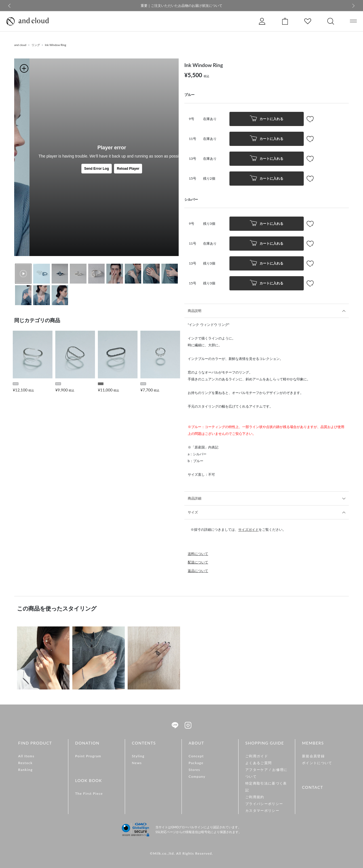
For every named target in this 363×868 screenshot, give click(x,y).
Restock (25, 763)
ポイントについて (317, 763)
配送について (198, 562)
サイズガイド (248, 530)
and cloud (20, 45)
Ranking (25, 770)
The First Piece (89, 793)
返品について (198, 571)
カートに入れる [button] (267, 119)
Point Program (88, 756)
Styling (138, 756)
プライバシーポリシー (264, 804)
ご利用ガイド (257, 756)
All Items (26, 756)
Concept (196, 756)
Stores (194, 770)
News (137, 763)
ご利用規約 (255, 797)
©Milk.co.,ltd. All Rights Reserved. (181, 853)
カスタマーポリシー (262, 811)
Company (197, 776)
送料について (198, 554)
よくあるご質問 (258, 763)
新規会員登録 (313, 756)
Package (196, 763)
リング (36, 45)
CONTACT (313, 787)
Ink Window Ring (55, 45)
